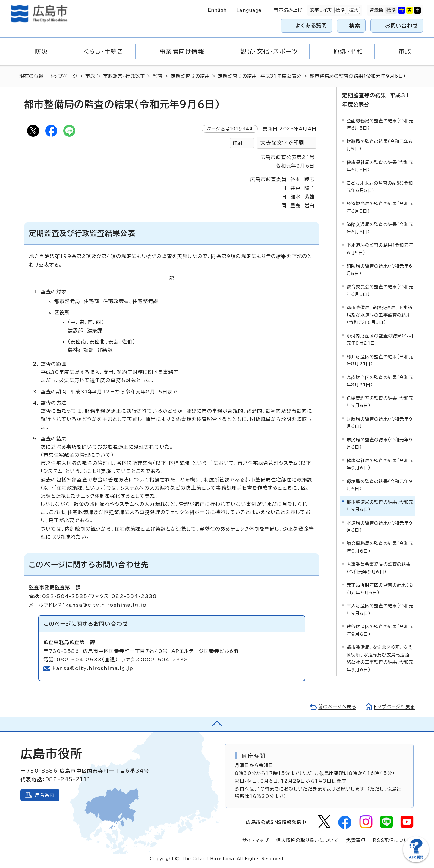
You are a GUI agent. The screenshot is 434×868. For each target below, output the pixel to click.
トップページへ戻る (394, 707)
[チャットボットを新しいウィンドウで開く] (416, 861)
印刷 (237, 143)
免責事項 (356, 840)
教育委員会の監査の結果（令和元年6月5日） (380, 290)
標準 (340, 10)
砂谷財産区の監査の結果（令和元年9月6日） (380, 630)
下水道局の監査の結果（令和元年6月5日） (380, 249)
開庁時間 (254, 756)
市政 (90, 76)
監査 (158, 76)
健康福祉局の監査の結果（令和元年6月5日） (380, 166)
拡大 (353, 10)
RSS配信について (393, 840)
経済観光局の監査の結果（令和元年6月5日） (380, 207)
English (217, 10)
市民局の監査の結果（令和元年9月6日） (380, 443)
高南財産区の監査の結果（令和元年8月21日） (380, 381)
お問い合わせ (402, 25)
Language (249, 10)
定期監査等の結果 (191, 76)
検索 (355, 25)
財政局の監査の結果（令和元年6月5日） (379, 145)
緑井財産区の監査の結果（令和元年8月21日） (380, 360)
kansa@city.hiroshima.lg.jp (93, 668)
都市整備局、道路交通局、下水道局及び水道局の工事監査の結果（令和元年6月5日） (379, 315)
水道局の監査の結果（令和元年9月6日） (380, 526)
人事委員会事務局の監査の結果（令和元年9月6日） (379, 568)
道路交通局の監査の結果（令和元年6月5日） (380, 228)
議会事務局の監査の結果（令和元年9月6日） (380, 547)
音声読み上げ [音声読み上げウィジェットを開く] (288, 10)
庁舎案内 (45, 795)
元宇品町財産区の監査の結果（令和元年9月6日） (380, 589)
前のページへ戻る (336, 707)
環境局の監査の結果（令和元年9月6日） (380, 485)
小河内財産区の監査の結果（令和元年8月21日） (380, 339)
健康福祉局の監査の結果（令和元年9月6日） (380, 464)
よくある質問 (311, 25)
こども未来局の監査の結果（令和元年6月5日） (380, 186)
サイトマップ (256, 840)
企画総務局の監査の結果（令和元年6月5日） (380, 124)
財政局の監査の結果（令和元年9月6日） (380, 422)
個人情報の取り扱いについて (308, 840)
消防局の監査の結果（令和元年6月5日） (379, 269)
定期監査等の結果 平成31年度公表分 (260, 76)
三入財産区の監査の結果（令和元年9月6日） (380, 609)
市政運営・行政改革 (124, 76)
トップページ (64, 76)
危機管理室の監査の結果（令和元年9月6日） (380, 401)
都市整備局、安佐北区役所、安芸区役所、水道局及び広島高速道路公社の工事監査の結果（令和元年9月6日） (380, 658)
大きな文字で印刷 (282, 143)
